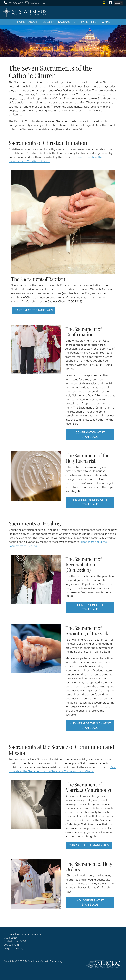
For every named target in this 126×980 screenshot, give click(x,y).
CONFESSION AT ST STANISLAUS (90, 607)
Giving (106, 22)
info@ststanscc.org (36, 3)
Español (118, 3)
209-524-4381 (13, 3)
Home (21, 22)
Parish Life (90, 22)
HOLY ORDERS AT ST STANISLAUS (90, 903)
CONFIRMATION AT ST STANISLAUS (90, 435)
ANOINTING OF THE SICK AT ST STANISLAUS (90, 726)
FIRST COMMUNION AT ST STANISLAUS (90, 502)
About (34, 22)
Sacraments (68, 22)
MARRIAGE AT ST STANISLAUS (89, 845)
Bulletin (49, 22)
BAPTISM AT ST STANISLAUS (34, 310)
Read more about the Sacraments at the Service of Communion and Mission (63, 769)
